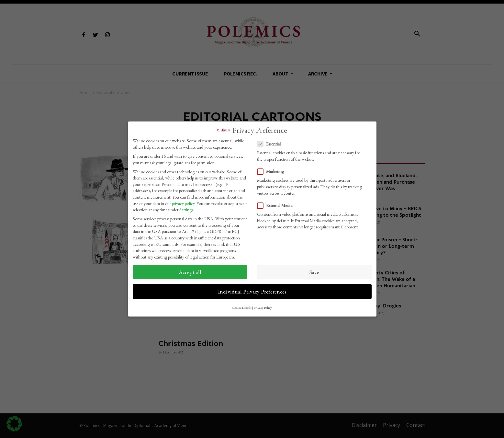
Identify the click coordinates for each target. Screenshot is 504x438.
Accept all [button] (190, 270)
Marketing (273, 170)
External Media (277, 203)
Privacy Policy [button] (263, 305)
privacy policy (183, 201)
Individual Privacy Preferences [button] (252, 289)
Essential (271, 142)
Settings (186, 208)
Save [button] (314, 270)
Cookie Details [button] (242, 305)
